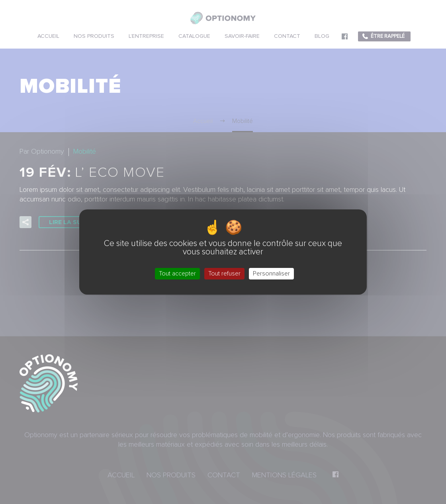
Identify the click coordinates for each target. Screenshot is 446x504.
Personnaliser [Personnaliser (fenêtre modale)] (271, 273)
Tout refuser (224, 273)
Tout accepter (177, 273)
